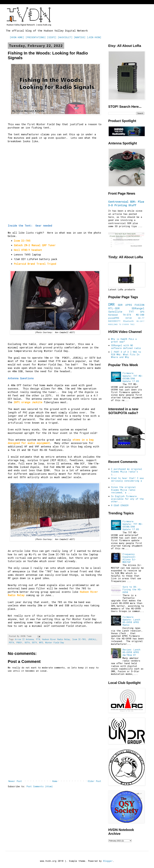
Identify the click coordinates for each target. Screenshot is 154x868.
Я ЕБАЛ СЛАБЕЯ (120, 505)
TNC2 (132, 324)
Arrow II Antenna (24, 639)
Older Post (94, 781)
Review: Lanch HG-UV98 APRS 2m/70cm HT (131, 652)
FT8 (38, 639)
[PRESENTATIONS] (36, 37)
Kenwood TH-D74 (120, 315)
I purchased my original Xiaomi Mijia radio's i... (127, 472)
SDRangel (138, 308)
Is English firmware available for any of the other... (127, 499)
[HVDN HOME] (17, 37)
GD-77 (141, 318)
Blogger (108, 861)
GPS (142, 312)
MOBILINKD (113, 324)
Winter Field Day (55, 642)
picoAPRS (114, 318)
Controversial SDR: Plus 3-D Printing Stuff (126, 203)
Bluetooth (128, 321)
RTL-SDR (114, 308)
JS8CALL (92, 639)
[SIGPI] (52, 37)
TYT (131, 312)
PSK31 (19, 642)
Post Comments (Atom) (40, 786)
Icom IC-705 (79, 639)
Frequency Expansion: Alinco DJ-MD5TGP (129, 558)
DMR (111, 304)
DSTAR (129, 318)
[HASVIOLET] (65, 37)
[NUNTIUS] (80, 37)
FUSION (139, 305)
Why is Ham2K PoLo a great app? (124, 340)
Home (55, 781)
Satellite (115, 312)
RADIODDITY (114, 321)
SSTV (34, 642)
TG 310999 (124, 324)
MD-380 (140, 315)
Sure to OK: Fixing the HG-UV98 (132, 589)
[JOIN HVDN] (94, 37)
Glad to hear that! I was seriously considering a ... (127, 481)
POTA (11, 642)
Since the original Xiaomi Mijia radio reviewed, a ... (123, 490)
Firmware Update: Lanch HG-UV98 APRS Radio (131, 621)
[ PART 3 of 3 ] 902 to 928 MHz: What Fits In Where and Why (126, 354)
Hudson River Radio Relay (56, 639)
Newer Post (15, 781)
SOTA (27, 642)
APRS (129, 305)
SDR (120, 305)
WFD (41, 642)
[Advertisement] (55, 756)
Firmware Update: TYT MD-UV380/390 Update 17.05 (133, 377)
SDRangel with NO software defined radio (126, 347)
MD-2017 (140, 321)
